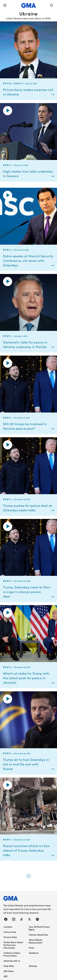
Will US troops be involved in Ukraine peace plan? (25, 426)
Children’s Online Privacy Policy (12, 954)
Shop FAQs (9, 966)
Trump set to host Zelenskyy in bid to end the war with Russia (26, 764)
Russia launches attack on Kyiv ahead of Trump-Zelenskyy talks (27, 850)
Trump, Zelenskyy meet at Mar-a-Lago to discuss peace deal (27, 592)
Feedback (34, 953)
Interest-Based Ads (38, 935)
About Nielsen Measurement (35, 941)
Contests (8, 927)
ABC (6, 976)
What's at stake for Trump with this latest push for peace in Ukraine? (26, 678)
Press (32, 948)
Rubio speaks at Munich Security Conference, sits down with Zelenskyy (28, 260)
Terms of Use (10, 932)
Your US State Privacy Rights (39, 928)
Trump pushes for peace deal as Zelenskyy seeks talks (28, 508)
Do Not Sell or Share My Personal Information (13, 945)
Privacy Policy (10, 937)
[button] (5, 5)
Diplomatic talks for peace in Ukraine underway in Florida (25, 344)
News (7, 165)
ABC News (9, 971)
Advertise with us (12, 961)
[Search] (52, 6)
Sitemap (33, 966)
